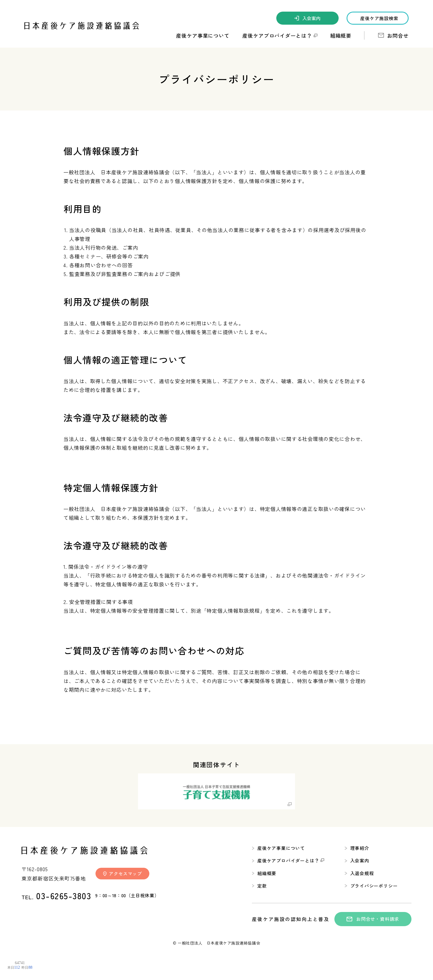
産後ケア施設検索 (379, 18)
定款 (259, 886)
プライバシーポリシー (371, 886)
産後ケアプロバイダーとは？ (288, 860)
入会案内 (307, 18)
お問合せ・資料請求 (373, 919)
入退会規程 (359, 873)
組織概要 (341, 35)
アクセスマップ (123, 873)
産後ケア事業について (278, 848)
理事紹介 (357, 848)
